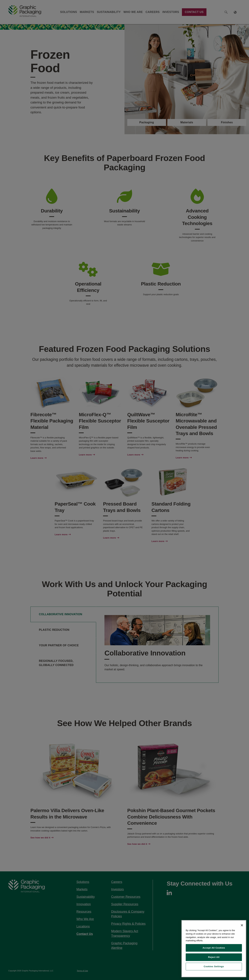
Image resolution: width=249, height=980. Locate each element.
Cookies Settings (214, 966)
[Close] (242, 925)
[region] (214, 949)
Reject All (214, 957)
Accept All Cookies (214, 948)
